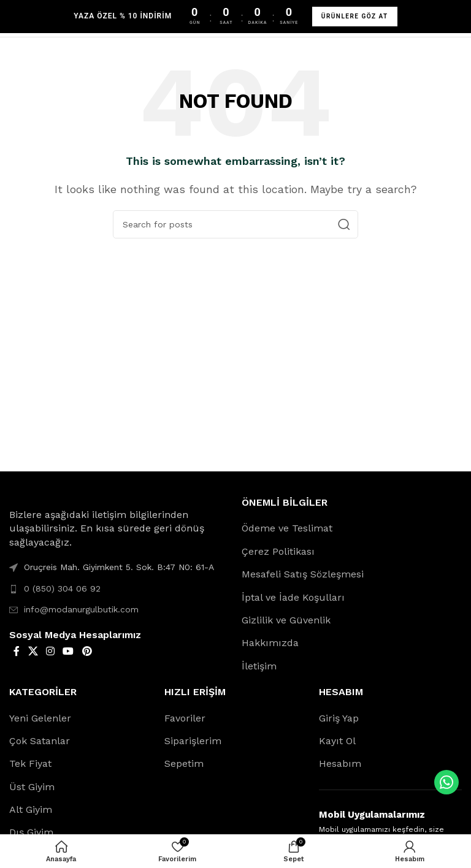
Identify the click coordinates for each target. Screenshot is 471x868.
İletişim (259, 666)
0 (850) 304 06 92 (62, 588)
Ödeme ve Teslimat (287, 528)
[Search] (235, 224)
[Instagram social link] (50, 651)
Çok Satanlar (40, 741)
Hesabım (340, 763)
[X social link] (33, 651)
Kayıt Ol (337, 741)
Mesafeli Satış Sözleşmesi (303, 574)
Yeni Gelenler (40, 718)
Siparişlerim (193, 741)
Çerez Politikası (278, 551)
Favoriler (185, 718)
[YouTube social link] (68, 651)
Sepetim (184, 763)
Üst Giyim (32, 787)
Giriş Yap (339, 718)
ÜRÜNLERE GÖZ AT (355, 16)
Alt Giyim (31, 809)
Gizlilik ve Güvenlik (286, 620)
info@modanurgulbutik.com (81, 609)
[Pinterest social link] (87, 651)
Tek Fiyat (30, 763)
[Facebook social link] (17, 651)
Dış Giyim (31, 832)
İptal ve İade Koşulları (293, 597)
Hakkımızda (270, 643)
